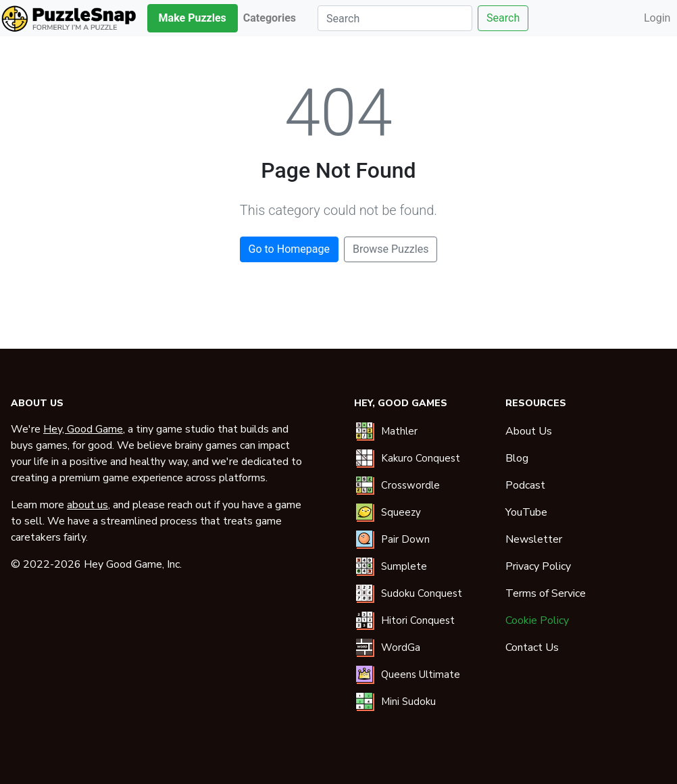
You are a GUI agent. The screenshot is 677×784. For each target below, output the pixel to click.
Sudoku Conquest (422, 593)
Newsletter (534, 539)
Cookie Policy (537, 620)
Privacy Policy (538, 566)
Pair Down (405, 539)
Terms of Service (546, 593)
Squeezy (401, 512)
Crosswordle (410, 485)
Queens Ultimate (421, 675)
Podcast (525, 485)
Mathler (399, 431)
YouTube (526, 512)
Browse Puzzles (391, 249)
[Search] (395, 18)
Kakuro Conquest (421, 458)
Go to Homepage (289, 249)
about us (87, 505)
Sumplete (404, 566)
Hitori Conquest (418, 620)
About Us (529, 431)
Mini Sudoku (408, 702)
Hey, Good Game (83, 429)
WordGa (401, 647)
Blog (517, 458)
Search (503, 18)
